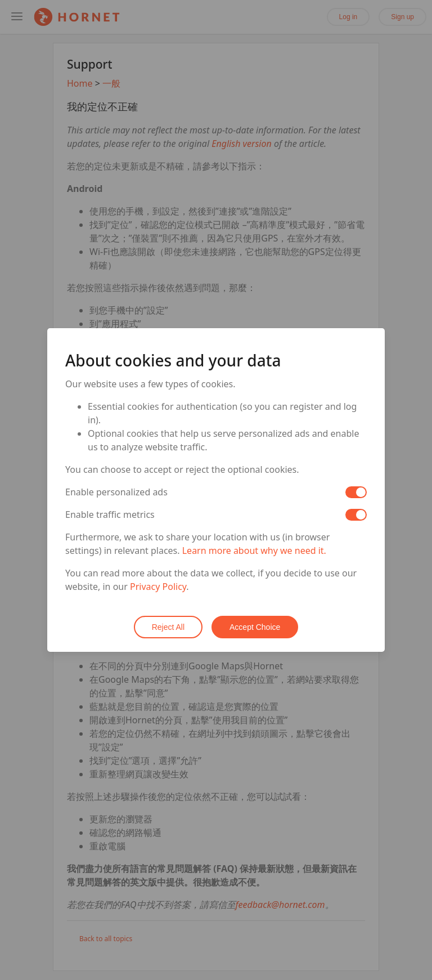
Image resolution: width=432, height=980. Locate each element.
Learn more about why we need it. (254, 551)
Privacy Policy (158, 587)
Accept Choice (255, 627)
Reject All (168, 627)
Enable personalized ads (116, 492)
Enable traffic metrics (110, 514)
